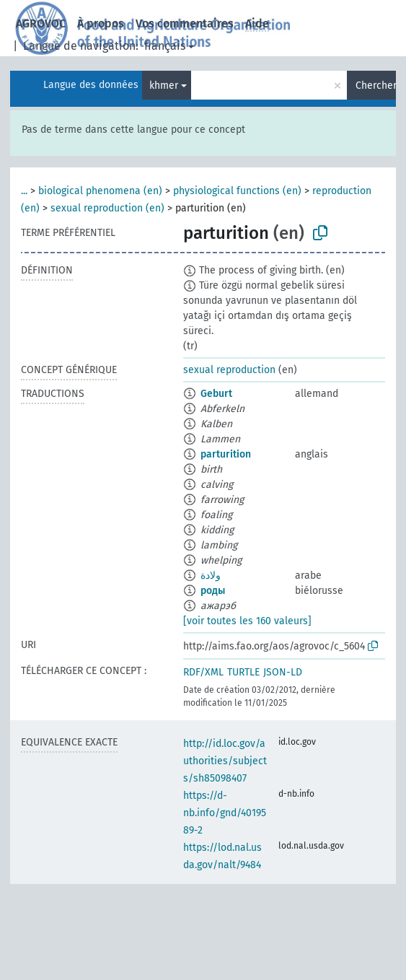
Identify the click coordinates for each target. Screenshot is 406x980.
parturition (226, 454)
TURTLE (243, 672)
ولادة (211, 576)
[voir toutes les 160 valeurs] (247, 621)
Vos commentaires (185, 23)
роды (213, 591)
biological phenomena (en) (100, 191)
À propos (101, 23)
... (24, 191)
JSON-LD (283, 672)
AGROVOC (41, 23)
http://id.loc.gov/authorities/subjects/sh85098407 (225, 761)
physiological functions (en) (237, 191)
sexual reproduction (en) (107, 208)
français (165, 46)
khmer (164, 86)
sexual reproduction (229, 370)
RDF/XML (203, 672)
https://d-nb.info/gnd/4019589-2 (225, 813)
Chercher (376, 86)
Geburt (216, 394)
